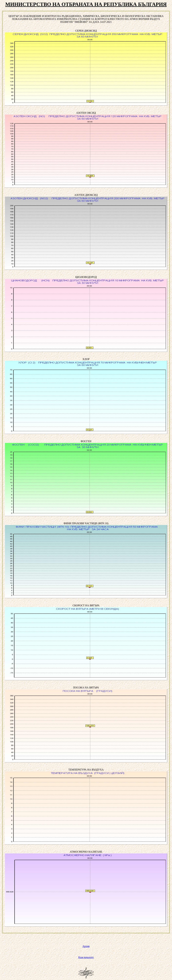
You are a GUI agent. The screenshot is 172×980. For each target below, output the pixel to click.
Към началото (86, 957)
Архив (86, 946)
